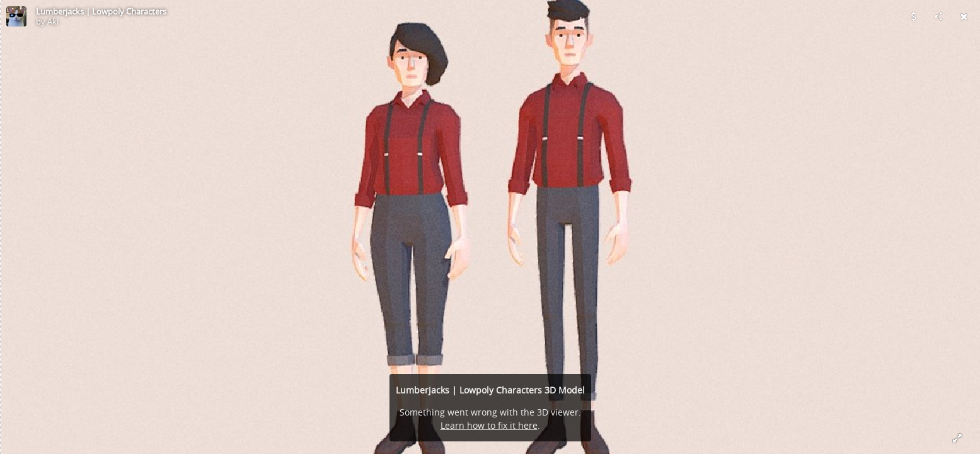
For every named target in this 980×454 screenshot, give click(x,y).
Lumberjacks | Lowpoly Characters (101, 11)
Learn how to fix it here (489, 425)
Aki (53, 21)
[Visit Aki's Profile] (16, 16)
